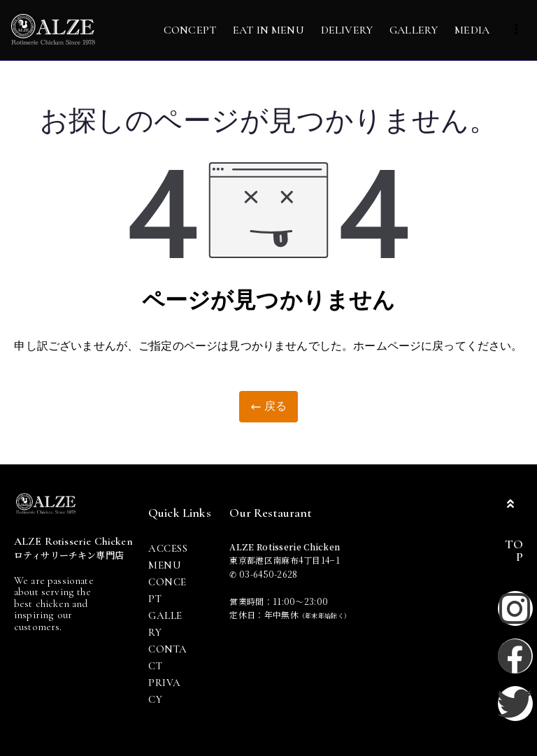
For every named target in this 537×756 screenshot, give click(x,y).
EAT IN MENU (268, 30)
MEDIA (472, 30)
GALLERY (414, 30)
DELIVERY (347, 30)
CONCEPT (190, 30)
